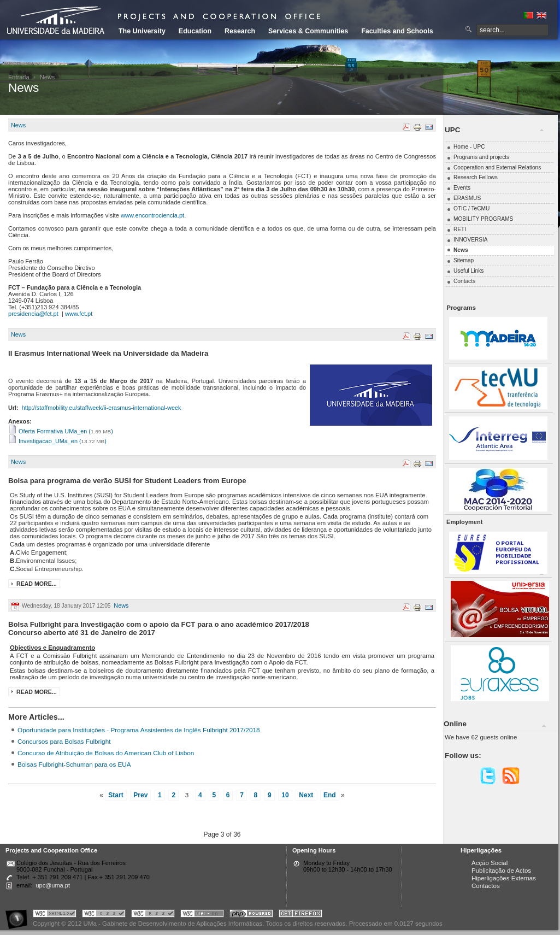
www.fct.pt (79, 314)
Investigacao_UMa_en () (57, 441)
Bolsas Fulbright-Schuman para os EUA (74, 764)
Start (116, 795)
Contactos (486, 886)
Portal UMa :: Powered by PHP (251, 915)
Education (195, 31)
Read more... (37, 584)
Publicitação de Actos (501, 871)
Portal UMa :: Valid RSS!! (153, 915)
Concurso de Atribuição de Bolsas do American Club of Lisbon (106, 753)
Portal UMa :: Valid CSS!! (104, 915)
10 (285, 795)
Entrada (19, 77)
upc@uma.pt (53, 885)
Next (306, 795)
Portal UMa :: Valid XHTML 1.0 (55, 915)
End (330, 795)
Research (240, 31)
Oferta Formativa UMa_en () (61, 431)
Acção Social (490, 863)
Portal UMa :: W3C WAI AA (202, 915)
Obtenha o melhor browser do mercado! (300, 915)
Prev (140, 795)
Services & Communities (308, 31)
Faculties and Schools (397, 31)
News (18, 125)
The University (142, 31)
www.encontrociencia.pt (152, 215)
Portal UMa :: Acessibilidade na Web (19, 915)
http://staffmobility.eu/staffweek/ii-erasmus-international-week (102, 408)
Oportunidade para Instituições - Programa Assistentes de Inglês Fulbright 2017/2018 (139, 730)
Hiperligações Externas (504, 878)
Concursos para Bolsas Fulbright (64, 741)
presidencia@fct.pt (33, 314)
